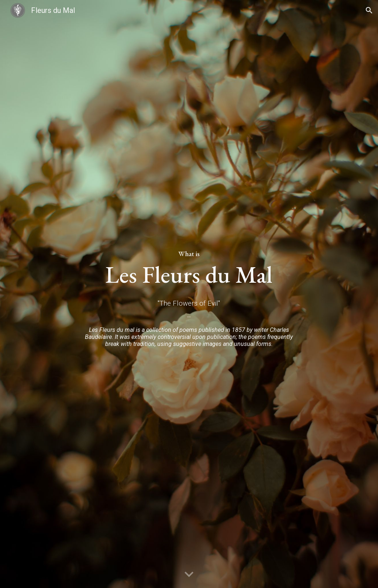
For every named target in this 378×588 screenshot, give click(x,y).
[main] (189, 264)
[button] (369, 10)
